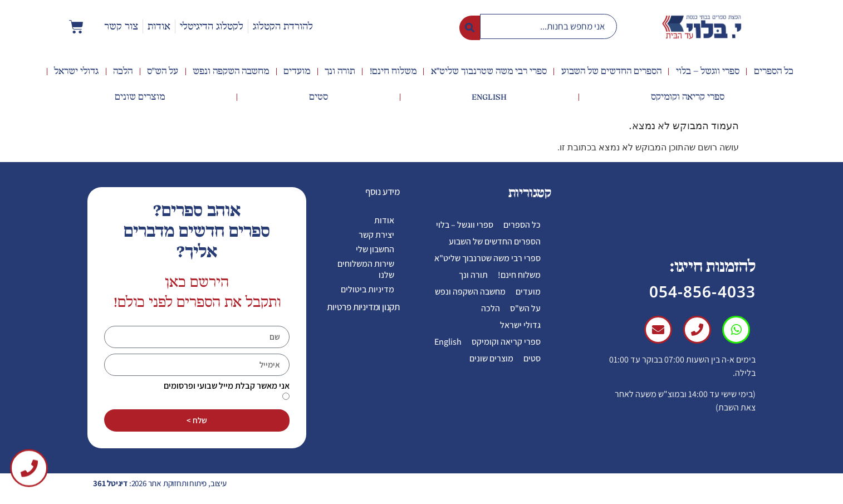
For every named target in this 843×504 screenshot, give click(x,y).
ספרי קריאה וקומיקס (688, 97)
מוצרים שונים (140, 97)
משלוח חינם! (393, 71)
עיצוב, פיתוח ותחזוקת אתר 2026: (160, 483)
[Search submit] (470, 27)
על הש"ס (163, 71)
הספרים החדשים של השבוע (611, 71)
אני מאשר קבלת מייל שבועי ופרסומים (227, 386)
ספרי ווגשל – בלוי (708, 71)
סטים (318, 97)
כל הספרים (774, 71)
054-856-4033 (702, 291)
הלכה (123, 71)
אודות (384, 220)
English (489, 97)
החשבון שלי (375, 249)
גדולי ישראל (76, 71)
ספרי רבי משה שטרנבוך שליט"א (489, 71)
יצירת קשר (376, 235)
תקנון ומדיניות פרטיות (363, 307)
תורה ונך (340, 71)
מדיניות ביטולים (367, 289)
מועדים (297, 71)
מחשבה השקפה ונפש (231, 71)
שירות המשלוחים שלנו (366, 269)
